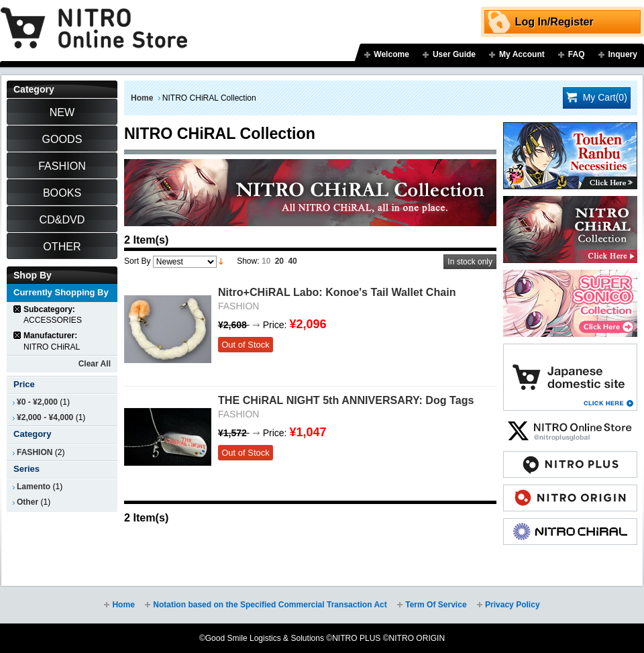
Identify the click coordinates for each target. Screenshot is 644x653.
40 (292, 261)
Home (142, 98)
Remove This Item (18, 309)
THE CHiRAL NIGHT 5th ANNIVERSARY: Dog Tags (346, 400)
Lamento (34, 487)
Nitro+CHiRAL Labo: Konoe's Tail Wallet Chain (337, 292)
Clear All (95, 364)
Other (28, 502)
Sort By (137, 261)
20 (279, 261)
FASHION (35, 452)
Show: (248, 261)
